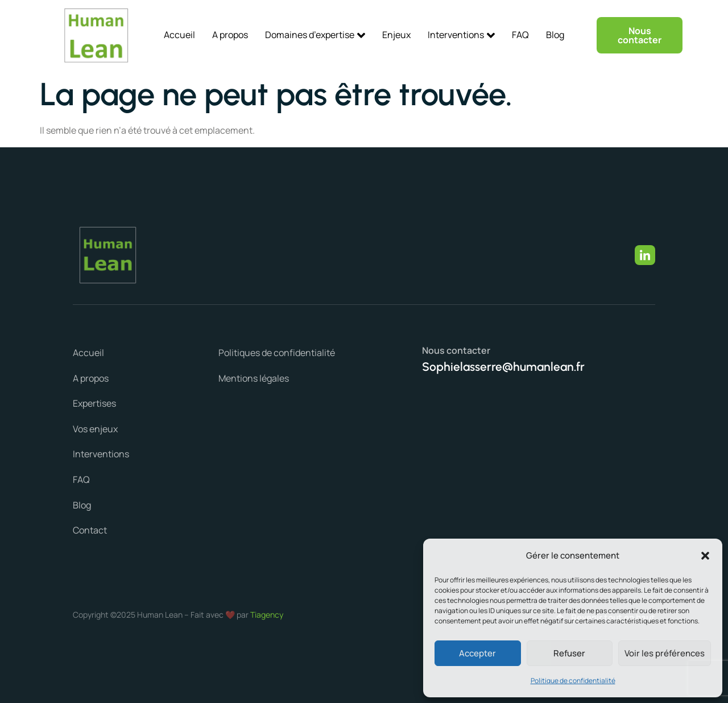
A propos (230, 35)
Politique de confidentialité (573, 681)
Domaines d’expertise (315, 35)
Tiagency (267, 615)
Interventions (461, 35)
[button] (705, 556)
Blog (555, 35)
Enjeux (396, 35)
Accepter (477, 653)
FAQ (520, 35)
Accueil (179, 35)
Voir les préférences (665, 653)
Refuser (569, 653)
